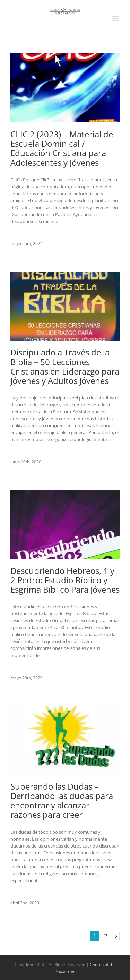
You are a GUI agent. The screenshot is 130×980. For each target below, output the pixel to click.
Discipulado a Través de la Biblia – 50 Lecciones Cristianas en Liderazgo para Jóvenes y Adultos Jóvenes (65, 366)
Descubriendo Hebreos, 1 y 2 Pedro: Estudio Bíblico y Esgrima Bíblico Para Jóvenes (65, 580)
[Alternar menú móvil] (116, 18)
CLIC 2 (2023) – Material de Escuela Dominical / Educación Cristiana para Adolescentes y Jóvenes (62, 148)
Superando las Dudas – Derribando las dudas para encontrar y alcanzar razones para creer (62, 800)
